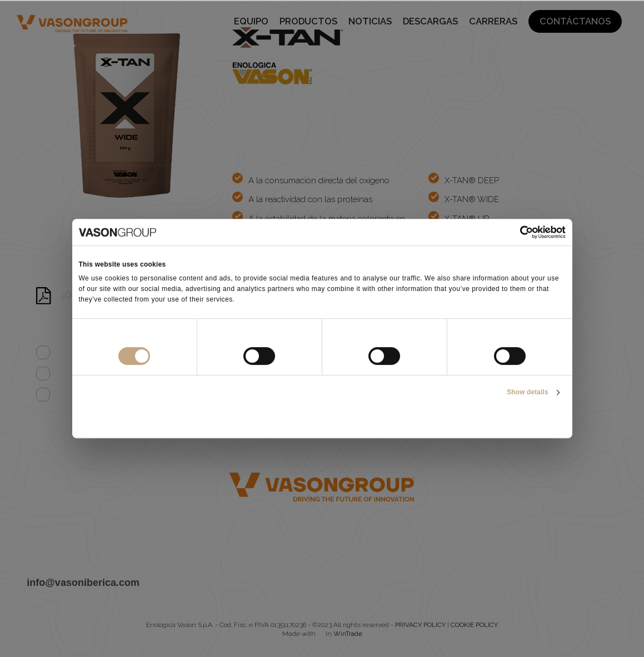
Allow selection (322, 420)
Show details (528, 392)
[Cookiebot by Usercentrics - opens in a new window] (517, 232)
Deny (159, 420)
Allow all (485, 420)
